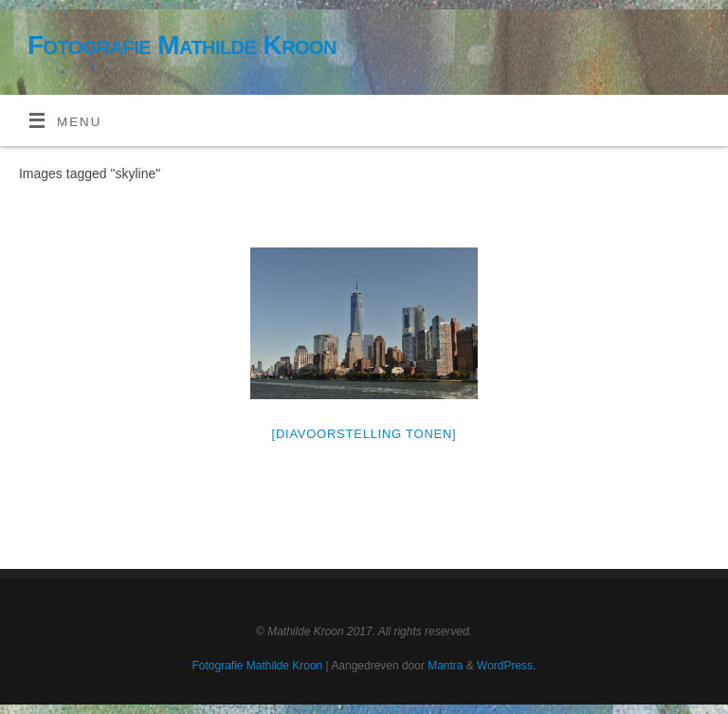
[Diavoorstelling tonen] (364, 434)
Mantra (445, 666)
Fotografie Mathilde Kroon (182, 45)
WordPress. (506, 666)
